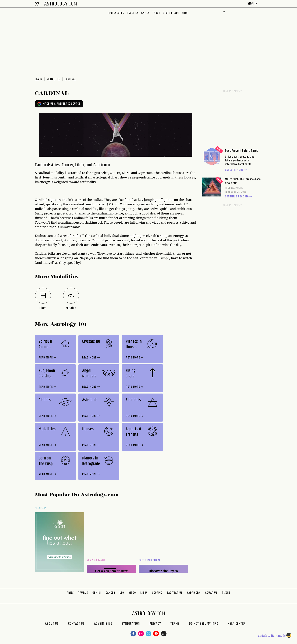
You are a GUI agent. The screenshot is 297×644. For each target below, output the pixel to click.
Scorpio (157, 593)
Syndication (131, 624)
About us (52, 624)
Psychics (133, 13)
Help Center (237, 624)
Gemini (97, 593)
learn (38, 79)
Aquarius (211, 593)
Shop (185, 13)
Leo (122, 593)
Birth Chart (171, 13)
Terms (175, 624)
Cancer (110, 593)
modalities (53, 79)
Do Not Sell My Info (204, 624)
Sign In (253, 4)
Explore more (236, 170)
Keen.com (41, 508)
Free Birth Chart (149, 560)
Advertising (103, 624)
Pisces (226, 593)
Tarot (156, 13)
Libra (144, 593)
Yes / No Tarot (96, 560)
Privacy (155, 624)
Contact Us (76, 624)
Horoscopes (116, 13)
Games (145, 13)
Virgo (132, 593)
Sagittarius (175, 593)
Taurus (83, 593)
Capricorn (194, 593)
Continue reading (239, 197)
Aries (70, 593)
